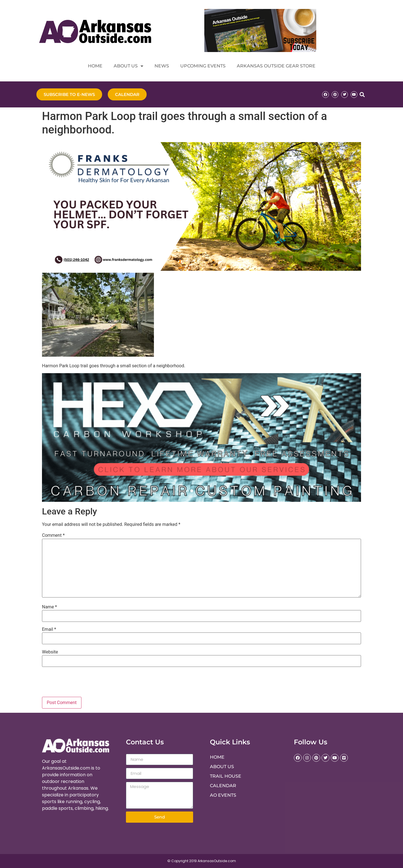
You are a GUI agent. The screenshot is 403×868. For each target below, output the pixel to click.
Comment (53, 535)
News (162, 66)
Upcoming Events (203, 66)
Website (50, 652)
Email (49, 629)
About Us (128, 66)
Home (95, 66)
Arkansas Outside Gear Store (276, 66)
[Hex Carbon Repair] (201, 500)
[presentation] (80, 683)
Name (50, 607)
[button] (362, 94)
